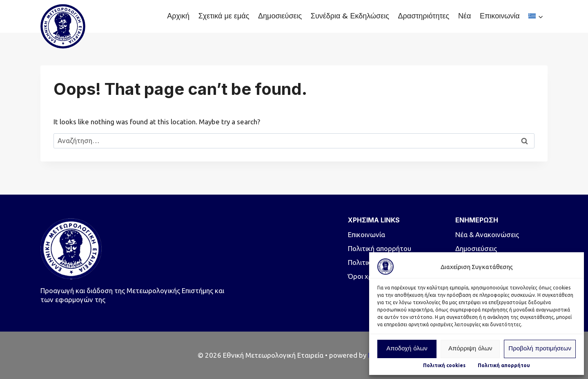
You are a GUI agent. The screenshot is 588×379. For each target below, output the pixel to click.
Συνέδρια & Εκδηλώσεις (350, 16)
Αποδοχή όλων (407, 349)
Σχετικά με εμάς (224, 16)
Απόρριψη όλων (470, 349)
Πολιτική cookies (444, 365)
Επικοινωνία (500, 16)
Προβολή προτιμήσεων (540, 349)
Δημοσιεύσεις (280, 16)
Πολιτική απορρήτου (504, 365)
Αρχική (178, 16)
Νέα (464, 16)
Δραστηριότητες (423, 16)
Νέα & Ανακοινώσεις (487, 234)
